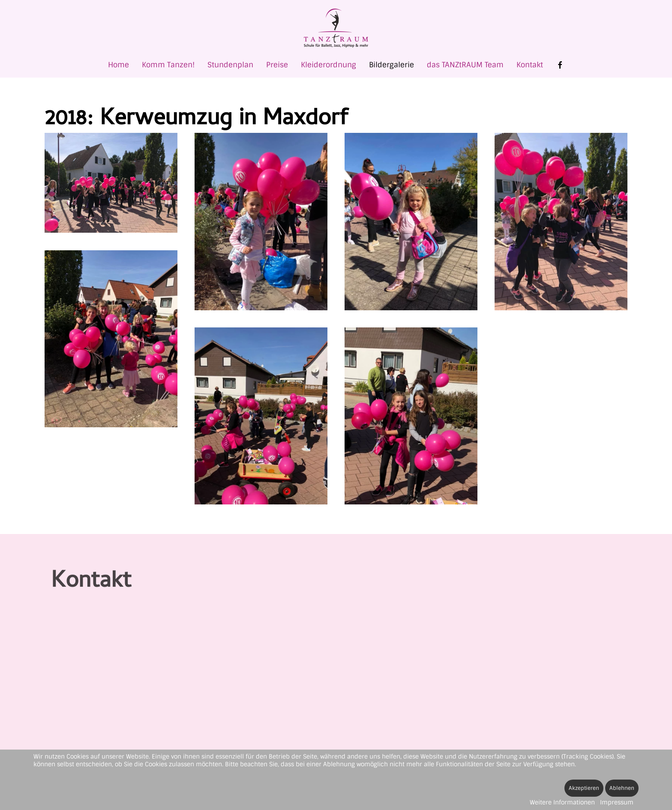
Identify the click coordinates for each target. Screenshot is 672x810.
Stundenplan (230, 65)
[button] (111, 183)
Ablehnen (622, 788)
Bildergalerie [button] (391, 65)
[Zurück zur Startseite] (336, 28)
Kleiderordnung (328, 65)
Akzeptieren (584, 788)
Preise (277, 65)
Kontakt (530, 65)
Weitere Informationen (562, 802)
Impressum (617, 802)
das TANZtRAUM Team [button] (465, 65)
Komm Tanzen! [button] (168, 65)
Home (118, 65)
